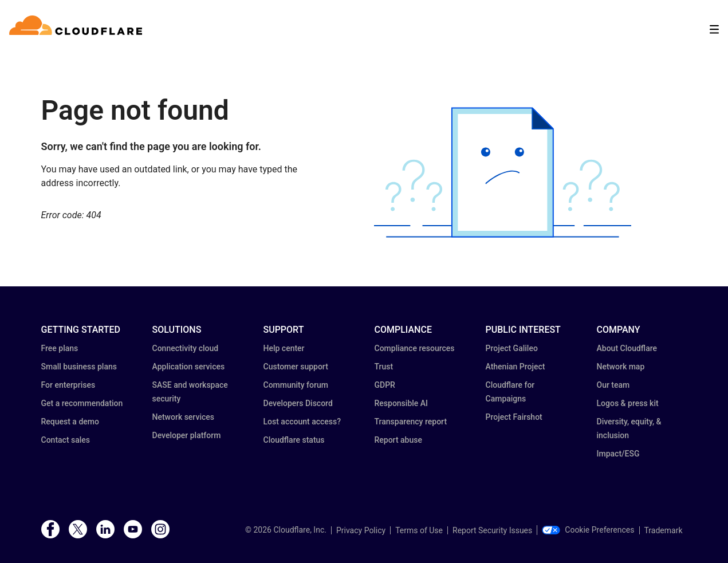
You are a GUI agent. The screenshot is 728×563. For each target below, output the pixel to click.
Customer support (296, 367)
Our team (613, 385)
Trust (384, 367)
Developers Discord (298, 403)
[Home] (78, 29)
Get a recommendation (82, 403)
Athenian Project (515, 367)
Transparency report (411, 422)
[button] (503, 173)
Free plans (60, 348)
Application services (189, 367)
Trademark (664, 530)
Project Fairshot (514, 417)
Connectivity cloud (186, 348)
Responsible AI (402, 403)
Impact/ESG (618, 454)
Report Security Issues (492, 530)
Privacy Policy (361, 530)
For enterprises (68, 385)
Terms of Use (419, 530)
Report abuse (398, 440)
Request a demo (70, 422)
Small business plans (79, 367)
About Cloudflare (627, 348)
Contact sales (66, 440)
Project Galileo (512, 348)
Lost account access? (302, 422)
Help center (284, 348)
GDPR (385, 385)
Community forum (296, 385)
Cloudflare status (294, 440)
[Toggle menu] (714, 29)
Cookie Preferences (588, 530)
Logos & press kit (628, 403)
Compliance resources (415, 348)
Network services (183, 417)
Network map (621, 367)
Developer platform (187, 435)
